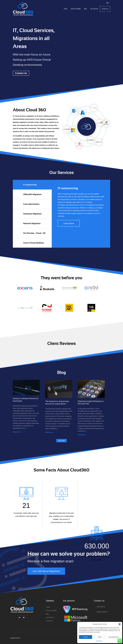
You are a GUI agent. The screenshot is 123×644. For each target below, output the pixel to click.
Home (66, 9)
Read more (17, 432)
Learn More (69, 223)
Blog (85, 9)
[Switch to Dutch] (24, 618)
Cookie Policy (99, 641)
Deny (100, 637)
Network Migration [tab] (32, 223)
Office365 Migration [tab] (32, 194)
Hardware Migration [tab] (32, 214)
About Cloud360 (76, 9)
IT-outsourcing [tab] (30, 185)
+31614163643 (101, 607)
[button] (120, 624)
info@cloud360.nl (102, 612)
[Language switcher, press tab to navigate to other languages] (108, 3)
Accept (86, 637)
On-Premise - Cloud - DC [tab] (34, 233)
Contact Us (105, 9)
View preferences (114, 637)
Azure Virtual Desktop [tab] (33, 243)
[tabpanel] (81, 206)
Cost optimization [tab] (31, 204)
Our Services (94, 9)
